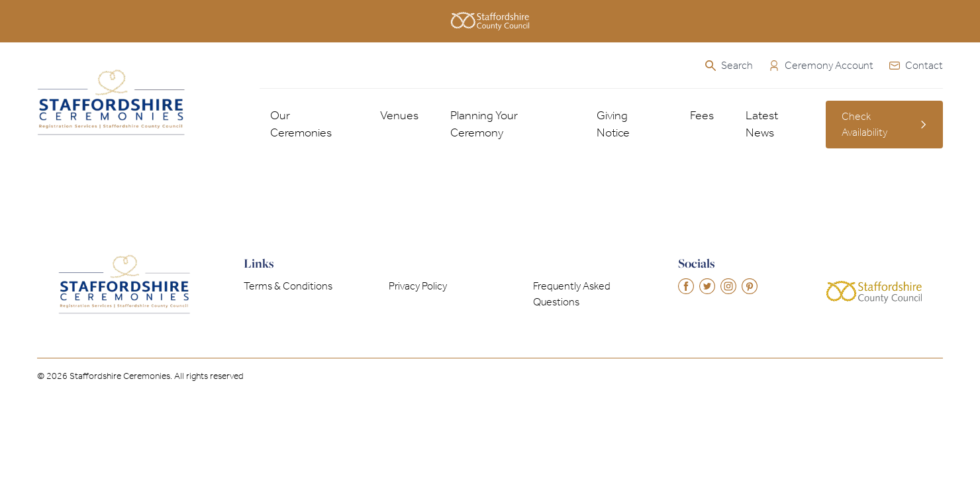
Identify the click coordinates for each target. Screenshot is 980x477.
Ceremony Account (821, 65)
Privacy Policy (418, 286)
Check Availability (884, 124)
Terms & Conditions (288, 286)
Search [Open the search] (729, 65)
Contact (916, 65)
